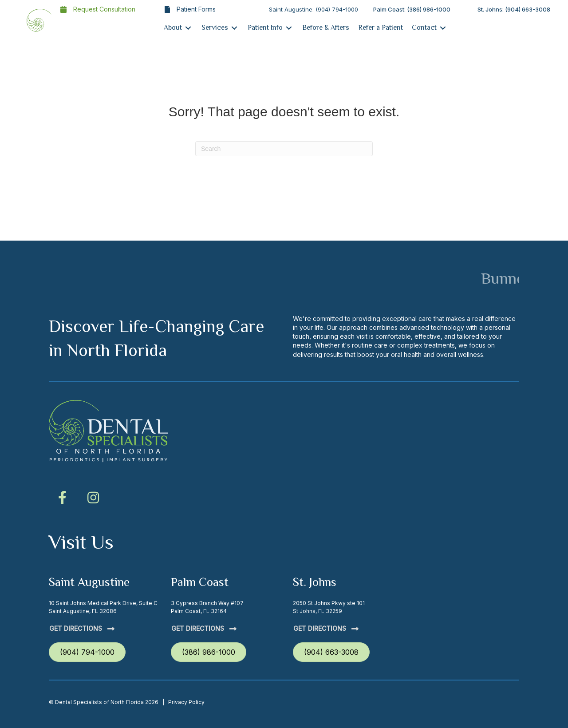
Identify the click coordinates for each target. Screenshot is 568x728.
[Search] (284, 149)
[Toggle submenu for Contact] (443, 28)
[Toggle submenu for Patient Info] (289, 28)
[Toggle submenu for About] (188, 28)
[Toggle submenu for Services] (234, 28)
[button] (62, 498)
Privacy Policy (186, 702)
